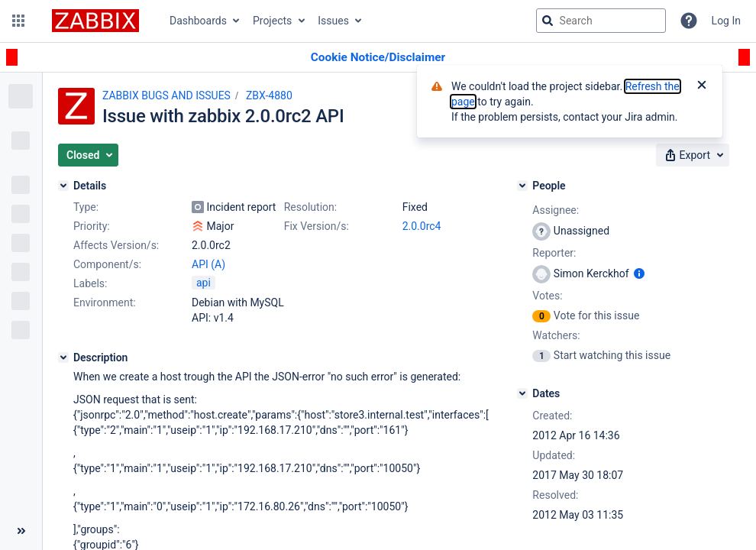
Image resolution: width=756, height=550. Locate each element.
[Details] (63, 186)
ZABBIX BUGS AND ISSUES (166, 95)
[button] (18, 21)
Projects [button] (272, 21)
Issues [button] (333, 21)
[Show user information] (639, 273)
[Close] (702, 86)
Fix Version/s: (317, 226)
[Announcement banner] (378, 58)
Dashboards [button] (198, 21)
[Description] (63, 357)
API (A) (208, 264)
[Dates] (522, 393)
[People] (522, 186)
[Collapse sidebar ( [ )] (21, 531)
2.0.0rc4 (422, 226)
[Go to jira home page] (95, 21)
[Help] (689, 21)
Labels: (90, 283)
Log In (726, 21)
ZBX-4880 (269, 95)
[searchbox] (601, 21)
